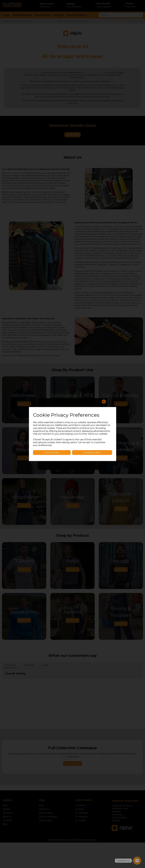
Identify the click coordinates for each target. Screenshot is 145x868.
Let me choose (52, 453)
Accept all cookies (92, 453)
